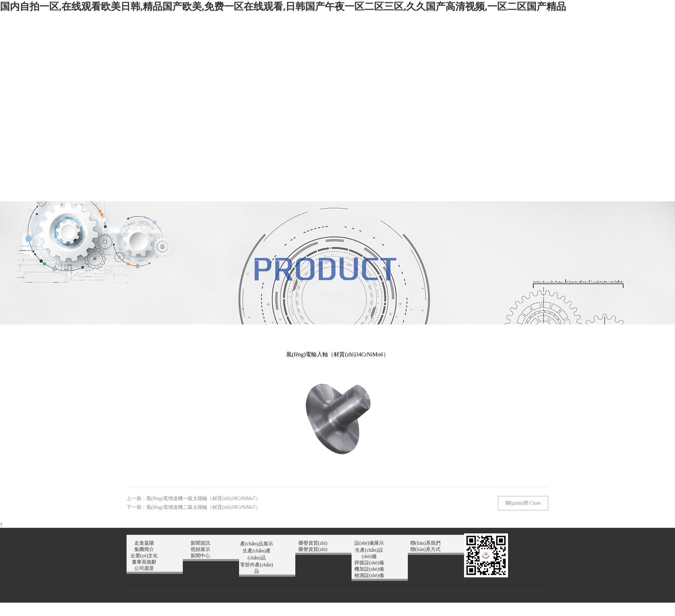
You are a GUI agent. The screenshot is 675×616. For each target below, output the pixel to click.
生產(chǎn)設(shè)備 (369, 553)
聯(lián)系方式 (425, 549)
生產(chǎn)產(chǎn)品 (257, 554)
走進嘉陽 (144, 543)
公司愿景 (144, 568)
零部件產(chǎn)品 (257, 568)
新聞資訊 (200, 543)
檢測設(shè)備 (369, 575)
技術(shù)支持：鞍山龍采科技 (373, 599)
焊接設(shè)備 (369, 563)
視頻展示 (200, 549)
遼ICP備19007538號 (278, 599)
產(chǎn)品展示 (257, 544)
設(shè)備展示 (369, 543)
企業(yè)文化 (144, 556)
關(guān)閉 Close (523, 503)
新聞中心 (200, 556)
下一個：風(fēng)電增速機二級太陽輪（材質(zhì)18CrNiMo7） (194, 507)
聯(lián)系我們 (425, 543)
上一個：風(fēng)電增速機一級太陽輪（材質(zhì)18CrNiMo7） (194, 498)
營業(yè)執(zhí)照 (320, 599)
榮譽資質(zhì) (313, 543)
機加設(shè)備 (369, 569)
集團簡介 (144, 549)
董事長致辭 (144, 562)
